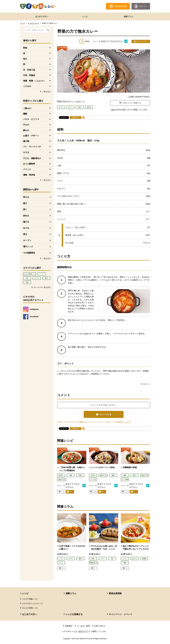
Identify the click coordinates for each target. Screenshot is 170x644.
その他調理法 (29, 253)
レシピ (85, 16)
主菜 (71, 475)
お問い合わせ (100, 626)
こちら (127, 422)
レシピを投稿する (74, 614)
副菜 (113, 475)
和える (26, 197)
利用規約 (69, 626)
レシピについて (33, 23)
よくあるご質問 (83, 626)
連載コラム (128, 16)
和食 (80, 475)
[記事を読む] (63, 554)
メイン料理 (125, 479)
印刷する (76, 117)
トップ (22, 23)
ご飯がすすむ (62, 479)
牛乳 (27, 278)
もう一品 (93, 479)
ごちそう (37, 278)
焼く (25, 209)
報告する (147, 384)
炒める (26, 216)
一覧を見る (46, 92)
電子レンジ (28, 246)
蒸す (25, 203)
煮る (25, 234)
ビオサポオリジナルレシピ (33, 603)
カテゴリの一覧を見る (42, 287)
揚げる (26, 222)
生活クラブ (84, 631)
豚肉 (46, 278)
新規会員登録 (115, 593)
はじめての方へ (42, 16)
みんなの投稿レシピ (30, 274)
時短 (27, 282)
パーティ (42, 274)
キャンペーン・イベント (121, 614)
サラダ (26, 152)
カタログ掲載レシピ (30, 599)
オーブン (27, 240)
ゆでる (26, 228)
